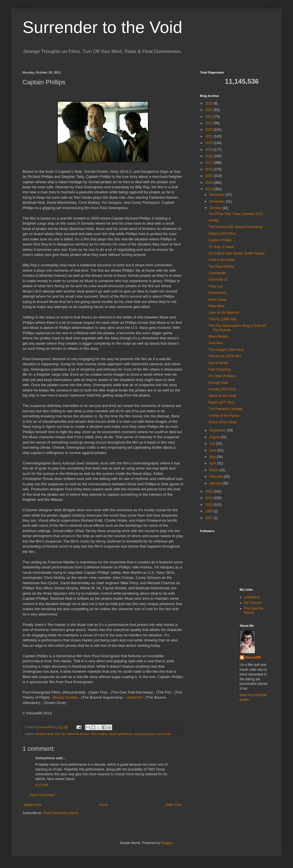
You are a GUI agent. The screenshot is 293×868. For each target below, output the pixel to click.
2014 (210, 183)
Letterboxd (252, 597)
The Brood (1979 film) (225, 356)
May (213, 457)
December (218, 195)
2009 (210, 511)
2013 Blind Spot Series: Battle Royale (237, 253)
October (216, 208)
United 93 (134, 697)
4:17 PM (42, 785)
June (213, 450)
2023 (210, 123)
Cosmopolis (217, 273)
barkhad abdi (44, 734)
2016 (210, 169)
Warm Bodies (219, 336)
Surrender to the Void (102, 27)
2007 (210, 518)
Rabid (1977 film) (221, 402)
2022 (210, 130)
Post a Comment (42, 795)
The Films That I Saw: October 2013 (236, 214)
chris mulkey (99, 734)
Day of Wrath (218, 363)
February (217, 477)
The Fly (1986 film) (223, 319)
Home (104, 805)
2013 (210, 189)
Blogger (167, 843)
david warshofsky (121, 734)
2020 (210, 143)
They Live (216, 286)
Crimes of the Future (224, 416)
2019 (210, 150)
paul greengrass (145, 734)
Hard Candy (217, 300)
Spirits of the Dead (222, 396)
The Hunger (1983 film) (226, 350)
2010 (210, 505)
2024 (210, 117)
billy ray (60, 734)
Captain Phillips (220, 240)
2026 (210, 103)
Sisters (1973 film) (222, 234)
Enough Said (218, 383)
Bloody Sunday (66, 697)
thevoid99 (253, 657)
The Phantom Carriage (226, 409)
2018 (210, 156)
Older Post (174, 805)
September (218, 430)
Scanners (216, 343)
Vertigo (214, 220)
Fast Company (219, 369)
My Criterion (253, 603)
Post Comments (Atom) (61, 813)
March (215, 470)
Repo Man (216, 306)
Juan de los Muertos (224, 313)
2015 (210, 176)
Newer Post (33, 805)
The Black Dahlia (221, 267)
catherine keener (78, 734)
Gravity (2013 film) (222, 389)
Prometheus (218, 293)
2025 (210, 110)
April (213, 463)
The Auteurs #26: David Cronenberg (236, 227)
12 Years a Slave (221, 247)
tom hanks (165, 734)
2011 (210, 498)
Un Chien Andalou (222, 376)
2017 (210, 163)
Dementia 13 (218, 280)
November (218, 201)
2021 (210, 136)
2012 (210, 491)
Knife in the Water (222, 260)
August (215, 437)
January (216, 483)
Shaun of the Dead (223, 422)
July (213, 444)
